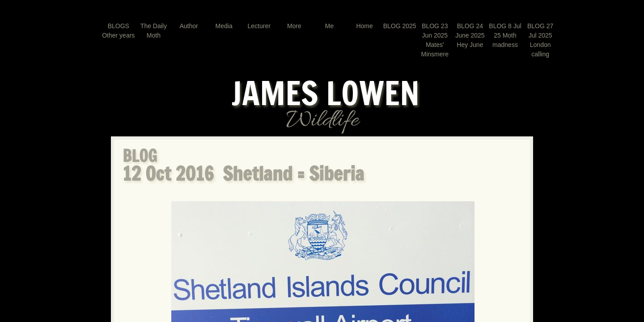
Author (189, 26)
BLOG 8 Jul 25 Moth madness (505, 35)
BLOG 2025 (400, 26)
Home (364, 26)
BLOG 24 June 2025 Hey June (470, 35)
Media (224, 26)
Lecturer (259, 26)
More (294, 26)
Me (329, 26)
